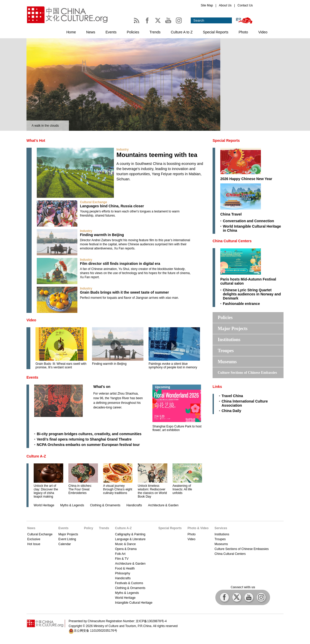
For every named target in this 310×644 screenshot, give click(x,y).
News (91, 32)
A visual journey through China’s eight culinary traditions (118, 489)
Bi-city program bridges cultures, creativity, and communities (89, 434)
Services (221, 528)
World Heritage (44, 505)
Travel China (232, 396)
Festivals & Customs (129, 583)
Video (263, 32)
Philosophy (122, 573)
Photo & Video (198, 528)
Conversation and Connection (248, 221)
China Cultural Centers (232, 241)
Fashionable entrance (241, 304)
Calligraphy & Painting (130, 534)
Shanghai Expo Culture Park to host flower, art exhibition (177, 428)
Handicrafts (134, 505)
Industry (122, 150)
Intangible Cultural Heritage (134, 603)
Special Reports (216, 32)
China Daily (231, 411)
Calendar (65, 544)
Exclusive (34, 539)
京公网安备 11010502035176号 (95, 631)
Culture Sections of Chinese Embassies (247, 373)
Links (217, 387)
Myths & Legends (72, 505)
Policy (89, 528)
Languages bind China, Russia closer (112, 206)
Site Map (207, 5)
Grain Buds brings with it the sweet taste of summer (124, 292)
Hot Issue (34, 544)
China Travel (231, 214)
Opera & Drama (126, 549)
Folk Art (120, 554)
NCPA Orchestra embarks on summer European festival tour (88, 445)
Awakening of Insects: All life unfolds (182, 489)
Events (111, 32)
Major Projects (233, 329)
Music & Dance (125, 544)
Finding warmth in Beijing (102, 235)
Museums (227, 362)
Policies (133, 32)
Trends (155, 32)
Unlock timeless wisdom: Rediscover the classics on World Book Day (152, 491)
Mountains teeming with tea (157, 155)
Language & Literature (130, 539)
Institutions (229, 340)
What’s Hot (36, 141)
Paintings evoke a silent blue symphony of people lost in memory (173, 366)
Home (71, 32)
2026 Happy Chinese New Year (246, 179)
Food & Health (125, 568)
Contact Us (245, 5)
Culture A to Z (182, 32)
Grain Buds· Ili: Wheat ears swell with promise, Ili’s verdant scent (61, 366)
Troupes (226, 351)
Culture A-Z (36, 456)
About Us (225, 5)
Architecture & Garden (163, 505)
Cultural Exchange (93, 202)
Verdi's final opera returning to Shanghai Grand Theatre (84, 439)
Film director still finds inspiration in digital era (120, 264)
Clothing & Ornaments (105, 505)
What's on (102, 387)
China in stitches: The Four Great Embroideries (80, 489)
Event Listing (67, 539)
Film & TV (122, 559)
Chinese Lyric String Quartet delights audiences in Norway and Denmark (252, 294)
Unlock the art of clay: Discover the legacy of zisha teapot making (46, 491)
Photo (243, 32)
